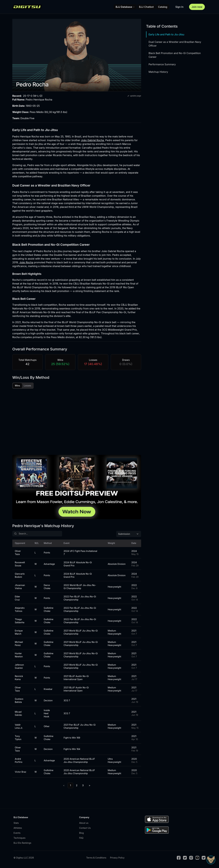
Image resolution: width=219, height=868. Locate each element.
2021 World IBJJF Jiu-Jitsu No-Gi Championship (81, 633)
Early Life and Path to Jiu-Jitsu (166, 34)
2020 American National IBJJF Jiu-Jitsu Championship (79, 761)
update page (134, 96)
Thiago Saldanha (20, 622)
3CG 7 (67, 701)
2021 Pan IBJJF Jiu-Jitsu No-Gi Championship (80, 727)
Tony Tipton (18, 739)
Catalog (163, 7)
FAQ (81, 839)
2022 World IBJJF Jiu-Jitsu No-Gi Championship (80, 588)
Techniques (19, 839)
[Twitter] (185, 859)
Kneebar (48, 690)
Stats (16, 824)
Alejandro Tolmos (20, 610)
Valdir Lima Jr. (19, 727)
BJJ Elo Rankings (22, 844)
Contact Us (85, 829)
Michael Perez (19, 644)
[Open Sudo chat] (211, 860)
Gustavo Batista (19, 701)
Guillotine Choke (49, 610)
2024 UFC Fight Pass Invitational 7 (80, 554)
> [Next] (89, 786)
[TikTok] (204, 859)
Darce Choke (47, 588)
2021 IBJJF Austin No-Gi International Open (76, 679)
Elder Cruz (17, 599)
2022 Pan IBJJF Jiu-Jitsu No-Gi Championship (80, 599)
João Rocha (26, 262)
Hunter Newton (19, 656)
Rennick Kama (19, 679)
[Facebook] (179, 859)
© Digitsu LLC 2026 (24, 859)
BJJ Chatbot (146, 7)
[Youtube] (197, 859)
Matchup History (158, 72)
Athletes (18, 829)
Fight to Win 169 (72, 739)
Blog (81, 834)
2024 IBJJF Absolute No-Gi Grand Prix (78, 565)
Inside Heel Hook (47, 714)
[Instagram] (191, 859)
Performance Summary (162, 64)
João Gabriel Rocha (92, 140)
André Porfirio (19, 761)
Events (17, 834)
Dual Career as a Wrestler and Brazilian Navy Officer (175, 44)
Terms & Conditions (96, 859)
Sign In (179, 7)
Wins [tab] (17, 386)
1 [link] (70, 786)
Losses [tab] (27, 386)
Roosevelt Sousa (20, 565)
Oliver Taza (18, 554)
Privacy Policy (117, 859)
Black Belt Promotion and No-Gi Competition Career (175, 55)
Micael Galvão (18, 714)
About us (84, 824)
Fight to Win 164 (72, 750)
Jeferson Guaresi (19, 667)
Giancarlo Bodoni (20, 576)
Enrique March (19, 633)
